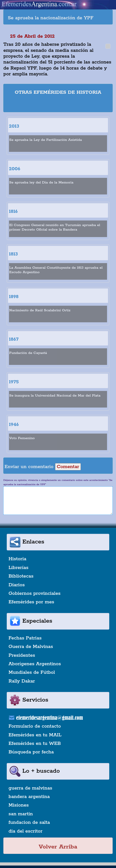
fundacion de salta (29, 822)
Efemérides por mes (31, 602)
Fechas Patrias (25, 638)
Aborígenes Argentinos (35, 664)
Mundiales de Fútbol (32, 672)
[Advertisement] (60, 104)
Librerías (18, 568)
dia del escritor (25, 831)
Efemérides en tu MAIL (35, 735)
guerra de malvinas (30, 788)
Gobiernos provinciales (34, 593)
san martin (21, 814)
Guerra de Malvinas (31, 647)
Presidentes (22, 655)
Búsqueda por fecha (31, 752)
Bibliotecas (21, 576)
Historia (17, 559)
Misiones (19, 805)
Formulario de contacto (35, 726)
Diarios (17, 585)
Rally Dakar (22, 681)
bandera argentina (29, 797)
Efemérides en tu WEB (35, 744)
